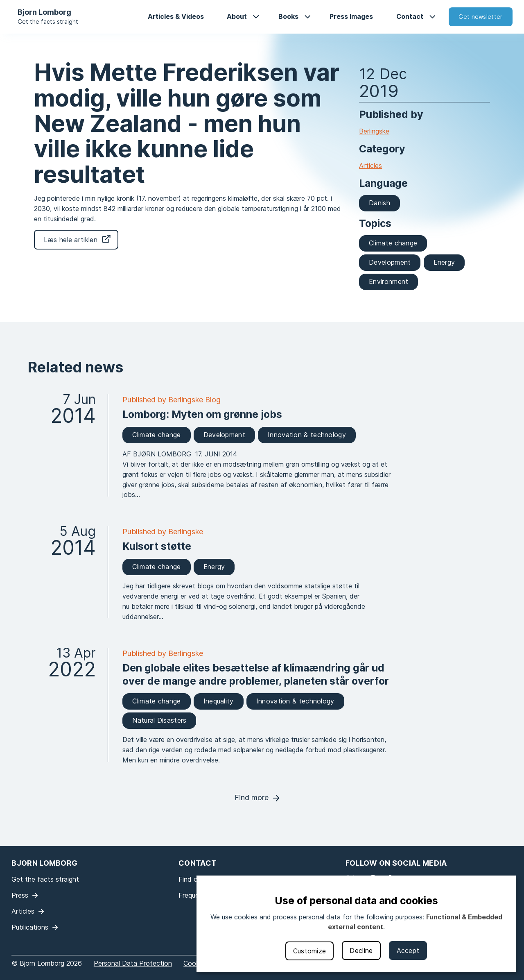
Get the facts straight (48, 22)
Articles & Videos (176, 16)
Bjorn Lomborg (44, 12)
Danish (379, 203)
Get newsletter (480, 17)
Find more (252, 797)
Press (20, 895)
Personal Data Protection (133, 963)
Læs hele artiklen (71, 240)
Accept (408, 951)
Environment (388, 281)
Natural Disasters (159, 720)
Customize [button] (310, 951)
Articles (370, 166)
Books (288, 16)
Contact (410, 16)
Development (390, 262)
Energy (444, 262)
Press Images (351, 16)
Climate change (393, 243)
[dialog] (356, 924)
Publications (30, 927)
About (237, 16)
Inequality (219, 701)
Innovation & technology (307, 435)
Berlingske (374, 131)
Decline (361, 951)
